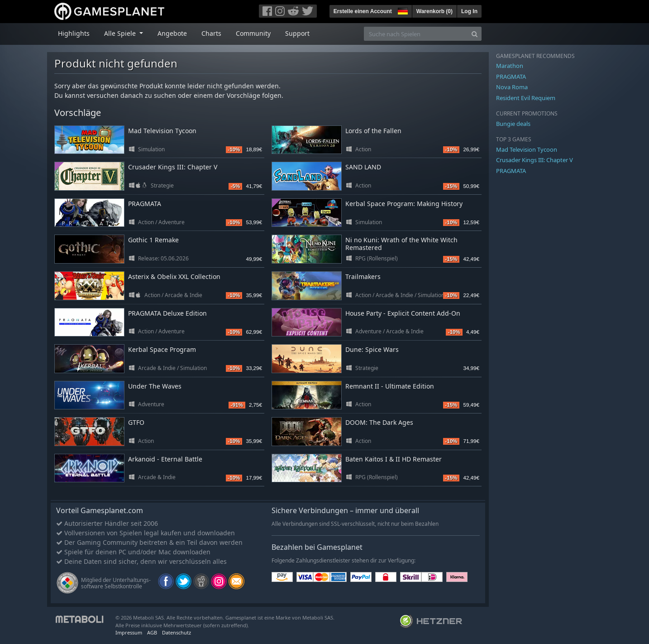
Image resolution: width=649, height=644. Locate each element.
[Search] (475, 34)
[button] (402, 10)
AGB (152, 632)
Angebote (172, 33)
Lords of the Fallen (373, 131)
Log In (469, 11)
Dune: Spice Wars (372, 349)
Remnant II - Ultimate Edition (390, 386)
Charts (211, 33)
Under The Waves (155, 386)
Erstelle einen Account (363, 11)
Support (297, 33)
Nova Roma (512, 87)
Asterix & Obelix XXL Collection (174, 276)
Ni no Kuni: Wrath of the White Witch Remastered (401, 244)
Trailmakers (363, 276)
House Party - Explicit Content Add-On (403, 313)
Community (253, 33)
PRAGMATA (145, 204)
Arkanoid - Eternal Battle (165, 459)
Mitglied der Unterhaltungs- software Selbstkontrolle (116, 583)
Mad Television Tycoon (162, 131)
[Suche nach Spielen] (416, 34)
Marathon (510, 66)
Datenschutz (177, 632)
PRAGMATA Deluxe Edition (167, 313)
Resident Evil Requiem (526, 98)
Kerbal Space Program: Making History (404, 204)
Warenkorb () (434, 11)
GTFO (136, 422)
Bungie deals (513, 124)
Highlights (74, 33)
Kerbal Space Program (162, 349)
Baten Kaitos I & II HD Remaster (394, 459)
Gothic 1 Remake (153, 240)
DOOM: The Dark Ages (379, 422)
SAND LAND (363, 167)
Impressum (129, 632)
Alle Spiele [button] (121, 33)
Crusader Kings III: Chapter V (173, 167)
